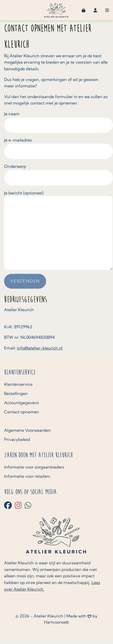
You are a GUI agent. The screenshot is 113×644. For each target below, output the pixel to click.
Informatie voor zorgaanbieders (34, 467)
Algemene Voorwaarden (27, 430)
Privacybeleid (17, 439)
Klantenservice (18, 384)
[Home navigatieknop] (56, 10)
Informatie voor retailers (27, 476)
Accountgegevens (22, 403)
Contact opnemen (22, 412)
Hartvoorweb (57, 622)
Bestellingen (16, 393)
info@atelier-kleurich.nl (40, 348)
